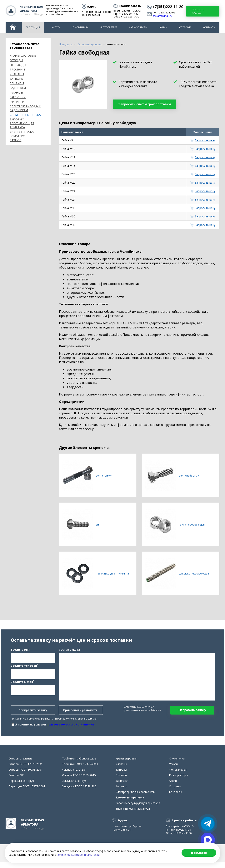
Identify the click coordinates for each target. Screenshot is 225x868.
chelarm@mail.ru (162, 16)
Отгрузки (185, 27)
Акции (163, 27)
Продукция (33, 27)
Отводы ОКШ (17, 781)
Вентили (17, 83)
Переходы (18, 65)
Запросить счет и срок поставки (145, 104)
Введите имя (20, 653)
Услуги (56, 27)
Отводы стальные (20, 765)
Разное (15, 140)
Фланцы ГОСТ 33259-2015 (79, 781)
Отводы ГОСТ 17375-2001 (26, 770)
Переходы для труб (21, 787)
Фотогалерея (109, 27)
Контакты (209, 27)
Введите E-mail (22, 685)
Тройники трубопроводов (79, 765)
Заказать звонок (198, 11)
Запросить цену (205, 140)
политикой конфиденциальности (78, 855)
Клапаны (17, 74)
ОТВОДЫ (16, 60)
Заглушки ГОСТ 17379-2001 (80, 792)
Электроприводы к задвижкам (25, 108)
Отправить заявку (192, 713)
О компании (80, 27)
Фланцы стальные (74, 776)
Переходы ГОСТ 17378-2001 (27, 792)
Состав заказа (69, 653)
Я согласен (199, 853)
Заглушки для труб (74, 787)
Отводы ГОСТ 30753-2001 (26, 776)
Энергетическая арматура (22, 133)
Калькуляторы (138, 27)
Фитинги (17, 102)
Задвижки (18, 88)
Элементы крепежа (25, 115)
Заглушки (18, 97)
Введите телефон (24, 668)
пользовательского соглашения (70, 727)
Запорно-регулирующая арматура (22, 123)
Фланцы (16, 92)
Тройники (18, 69)
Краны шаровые (23, 56)
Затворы (17, 79)
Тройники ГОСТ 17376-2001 (80, 770)
